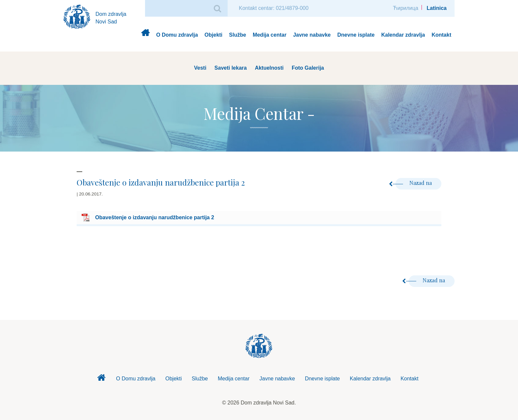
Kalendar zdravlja (403, 35)
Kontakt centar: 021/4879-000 (274, 8)
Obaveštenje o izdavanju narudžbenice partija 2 (155, 217)
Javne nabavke (312, 35)
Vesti (200, 68)
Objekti (213, 35)
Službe (238, 35)
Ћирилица (406, 8)
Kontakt (441, 35)
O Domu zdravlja (177, 35)
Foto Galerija (308, 68)
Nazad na (414, 183)
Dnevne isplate (356, 35)
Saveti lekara (231, 68)
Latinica (437, 8)
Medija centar (270, 35)
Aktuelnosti (269, 68)
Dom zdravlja (145, 35)
